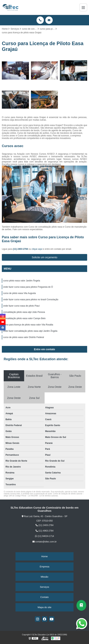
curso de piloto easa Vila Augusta (19, 293)
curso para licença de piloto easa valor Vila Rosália (28, 325)
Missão (44, 577)
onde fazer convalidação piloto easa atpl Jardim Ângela (30, 331)
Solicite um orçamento (44, 257)
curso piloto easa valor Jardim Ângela (22, 281)
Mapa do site (44, 607)
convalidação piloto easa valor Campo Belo (24, 318)
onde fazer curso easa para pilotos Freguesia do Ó (28, 287)
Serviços (45, 587)
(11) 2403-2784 (21, 249)
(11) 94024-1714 (44, 536)
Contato (45, 597)
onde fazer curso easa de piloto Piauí (21, 306)
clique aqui (37, 249)
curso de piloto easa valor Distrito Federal (23, 337)
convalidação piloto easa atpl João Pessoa (24, 312)
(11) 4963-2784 (44, 531)
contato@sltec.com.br (45, 542)
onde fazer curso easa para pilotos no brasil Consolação (31, 300)
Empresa (44, 567)
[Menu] (83, 7)
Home (44, 556)
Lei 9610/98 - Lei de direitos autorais (43, 496)
